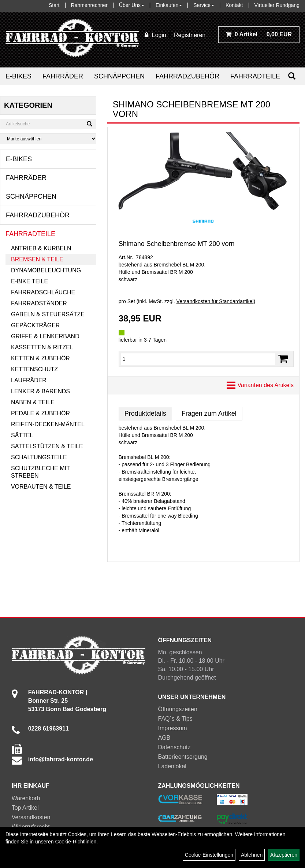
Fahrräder (63, 76)
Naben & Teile (33, 402)
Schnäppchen (119, 76)
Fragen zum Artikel (209, 413)
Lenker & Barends (40, 391)
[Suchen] (292, 76)
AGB (164, 738)
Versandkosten (31, 817)
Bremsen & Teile (37, 259)
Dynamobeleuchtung (46, 270)
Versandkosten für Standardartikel (215, 301)
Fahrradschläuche (43, 292)
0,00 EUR (259, 34)
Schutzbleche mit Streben (40, 472)
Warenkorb (26, 798)
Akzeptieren (284, 855)
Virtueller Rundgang (277, 5)
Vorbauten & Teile (41, 487)
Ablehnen (252, 855)
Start (54, 5)
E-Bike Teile (29, 281)
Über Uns (132, 5)
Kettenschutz (34, 369)
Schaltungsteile (39, 457)
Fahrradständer (39, 303)
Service (204, 5)
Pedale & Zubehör (40, 413)
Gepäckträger (35, 325)
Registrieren (190, 35)
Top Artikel (25, 808)
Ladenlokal (172, 766)
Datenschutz (174, 747)
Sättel (22, 435)
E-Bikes (18, 76)
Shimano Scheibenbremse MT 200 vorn (177, 244)
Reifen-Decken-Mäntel (48, 424)
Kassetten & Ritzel (42, 347)
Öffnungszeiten (178, 709)
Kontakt (234, 5)
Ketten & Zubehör (40, 358)
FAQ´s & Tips (175, 719)
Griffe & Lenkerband (45, 336)
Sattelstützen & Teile (47, 446)
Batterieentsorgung (183, 757)
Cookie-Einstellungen (209, 855)
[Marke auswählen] (48, 139)
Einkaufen (169, 5)
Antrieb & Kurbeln (41, 248)
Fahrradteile (255, 76)
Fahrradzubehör (187, 76)
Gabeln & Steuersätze (48, 314)
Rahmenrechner (89, 5)
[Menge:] (198, 359)
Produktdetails (145, 413)
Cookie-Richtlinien (76, 842)
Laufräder (29, 380)
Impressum (173, 728)
